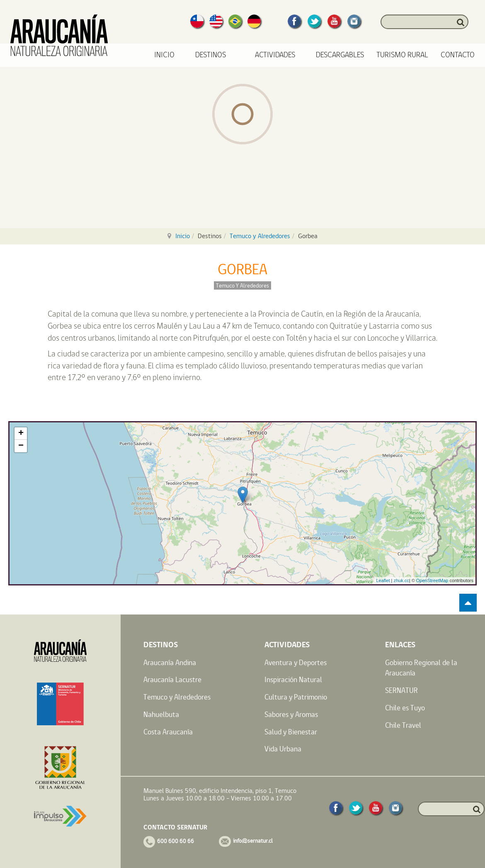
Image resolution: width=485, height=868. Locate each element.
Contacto (458, 55)
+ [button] (21, 434)
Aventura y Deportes (296, 662)
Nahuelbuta (161, 714)
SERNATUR (401, 690)
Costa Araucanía (168, 732)
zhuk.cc (401, 580)
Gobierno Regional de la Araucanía (421, 668)
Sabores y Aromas (291, 714)
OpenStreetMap (432, 580)
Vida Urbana (283, 749)
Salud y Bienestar (291, 732)
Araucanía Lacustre (172, 679)
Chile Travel (403, 725)
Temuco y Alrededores (260, 236)
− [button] (21, 446)
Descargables (340, 55)
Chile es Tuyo (405, 708)
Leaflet (383, 580)
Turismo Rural (402, 55)
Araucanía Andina (170, 662)
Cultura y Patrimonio (296, 697)
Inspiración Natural (293, 679)
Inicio (164, 55)
